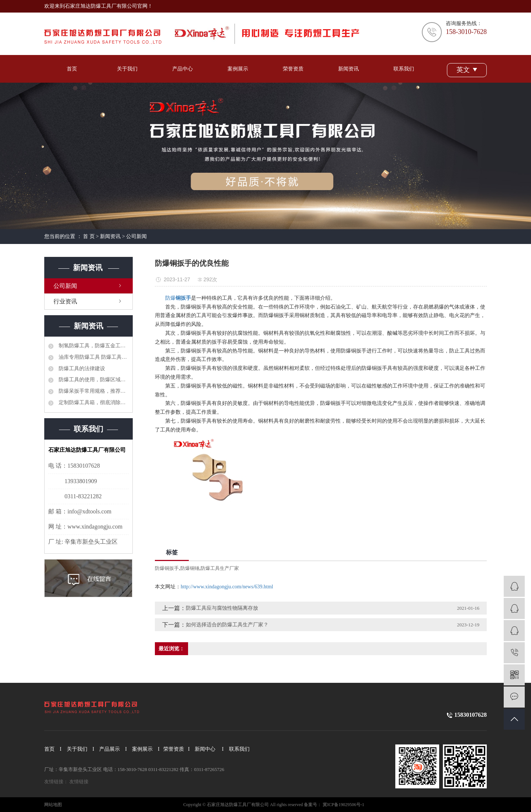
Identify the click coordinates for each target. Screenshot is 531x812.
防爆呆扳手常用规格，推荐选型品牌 (93, 391)
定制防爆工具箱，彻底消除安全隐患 (93, 402)
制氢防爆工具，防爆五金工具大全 (93, 346)
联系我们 (404, 69)
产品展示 (110, 749)
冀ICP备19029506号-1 (343, 805)
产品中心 (183, 69)
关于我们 (127, 69)
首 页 (89, 236)
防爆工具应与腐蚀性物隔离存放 (222, 608)
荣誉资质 (293, 69)
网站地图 (53, 805)
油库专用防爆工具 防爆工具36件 (93, 357)
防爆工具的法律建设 (81, 369)
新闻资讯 (348, 69)
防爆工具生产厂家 (220, 568)
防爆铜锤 (190, 568)
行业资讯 (65, 301)
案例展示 (238, 69)
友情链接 (79, 782)
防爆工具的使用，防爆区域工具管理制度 (93, 380)
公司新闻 (136, 236)
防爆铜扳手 (167, 568)
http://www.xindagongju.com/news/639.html (227, 587)
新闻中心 (205, 749)
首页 (72, 69)
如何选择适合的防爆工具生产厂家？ (227, 625)
